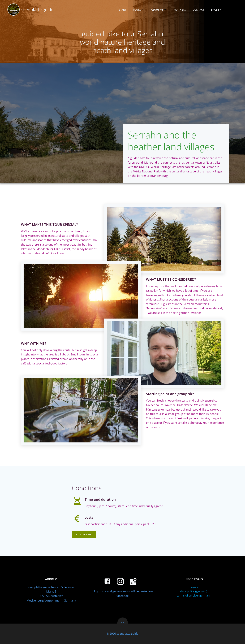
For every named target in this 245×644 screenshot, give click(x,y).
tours (139, 10)
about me (159, 10)
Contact (198, 10)
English (218, 10)
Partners (180, 10)
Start (122, 10)
